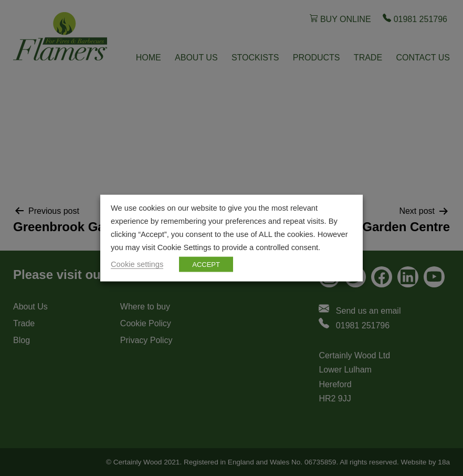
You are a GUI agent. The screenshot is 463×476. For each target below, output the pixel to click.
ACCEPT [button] (206, 264)
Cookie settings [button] (137, 264)
